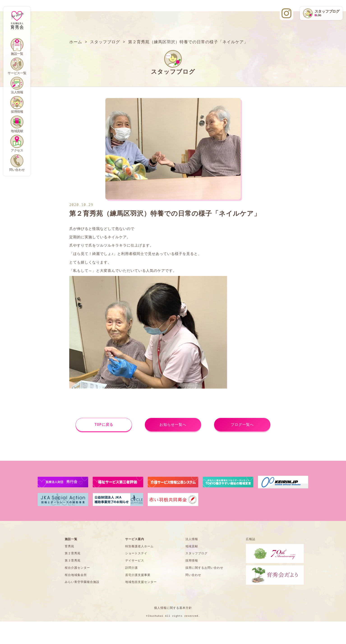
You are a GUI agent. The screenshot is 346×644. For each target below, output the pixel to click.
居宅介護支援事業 (138, 575)
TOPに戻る (104, 424)
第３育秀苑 (73, 560)
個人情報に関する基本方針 (173, 608)
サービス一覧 (17, 73)
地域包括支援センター (141, 582)
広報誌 (251, 539)
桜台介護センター (77, 568)
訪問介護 (131, 568)
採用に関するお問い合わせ (204, 568)
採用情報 (17, 111)
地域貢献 (17, 131)
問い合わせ (17, 170)
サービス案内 (135, 539)
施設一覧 (17, 54)
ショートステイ (136, 553)
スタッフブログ (196, 553)
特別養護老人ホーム (139, 546)
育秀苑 (69, 546)
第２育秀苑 (73, 553)
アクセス (17, 150)
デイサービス (135, 560)
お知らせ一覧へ (173, 424)
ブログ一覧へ (242, 424)
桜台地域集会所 (76, 575)
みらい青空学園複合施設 (82, 582)
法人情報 (17, 92)
